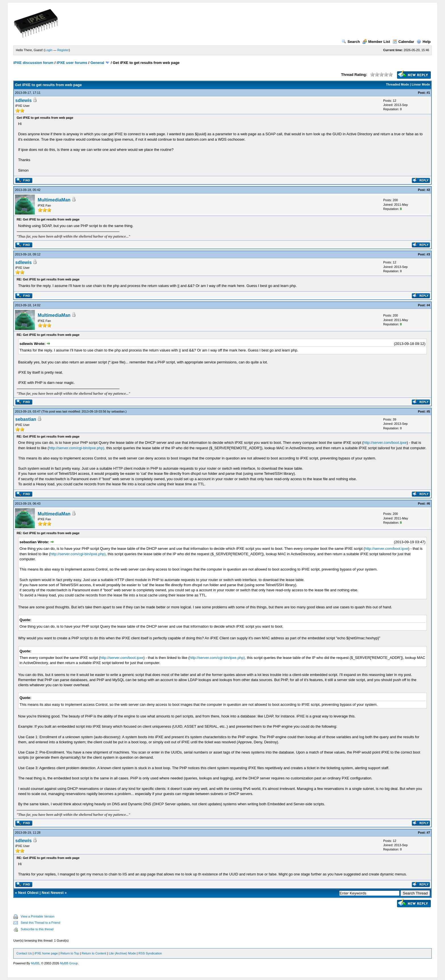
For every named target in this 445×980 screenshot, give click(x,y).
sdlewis (24, 100)
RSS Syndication (150, 953)
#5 (428, 411)
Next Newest (53, 893)
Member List (376, 42)
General (97, 63)
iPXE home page (46, 953)
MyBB (35, 963)
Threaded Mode (397, 84)
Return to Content (94, 953)
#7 (428, 833)
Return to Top (70, 953)
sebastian (118, 411)
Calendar (403, 42)
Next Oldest (28, 893)
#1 (428, 93)
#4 (428, 305)
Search (351, 42)
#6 (428, 503)
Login (49, 50)
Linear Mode (421, 84)
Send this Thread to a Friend (40, 923)
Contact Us (24, 953)
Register (63, 50)
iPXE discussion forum (33, 63)
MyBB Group (69, 963)
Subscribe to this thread (37, 929)
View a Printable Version (38, 916)
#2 (428, 190)
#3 (428, 254)
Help (424, 42)
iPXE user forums (72, 63)
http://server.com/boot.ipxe (385, 443)
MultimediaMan (54, 200)
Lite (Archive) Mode (122, 953)
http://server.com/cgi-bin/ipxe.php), (77, 448)
